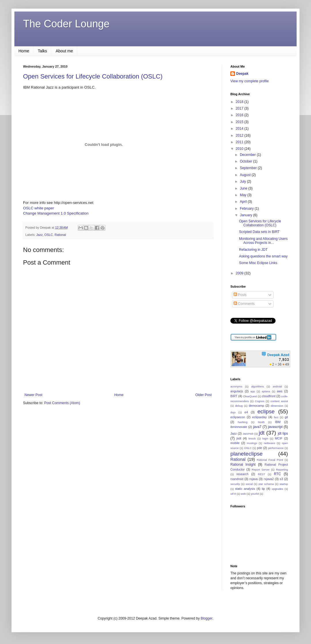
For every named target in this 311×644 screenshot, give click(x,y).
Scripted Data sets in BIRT (259, 232)
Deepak (242, 74)
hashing (243, 422)
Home (24, 51)
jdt (261, 433)
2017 (240, 108)
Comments (244, 304)
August (246, 175)
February (247, 209)
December (248, 155)
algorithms (257, 386)
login (265, 438)
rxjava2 (269, 479)
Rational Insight (243, 465)
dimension (277, 406)
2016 (240, 115)
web (243, 494)
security (235, 484)
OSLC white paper (39, 208)
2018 (240, 102)
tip (263, 489)
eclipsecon (238, 417)
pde (259, 448)
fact (276, 417)
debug (239, 406)
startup (284, 484)
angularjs (237, 391)
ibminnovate (239, 427)
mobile (235, 443)
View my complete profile (250, 81)
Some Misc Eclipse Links (258, 263)
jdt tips (283, 433)
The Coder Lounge (66, 24)
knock (252, 438)
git (286, 417)
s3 (281, 479)
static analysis (245, 489)
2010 (240, 149)
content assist (279, 401)
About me (64, 51)
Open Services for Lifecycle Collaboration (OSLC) (93, 76)
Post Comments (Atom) (62, 403)
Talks (42, 51)
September (249, 168)
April (244, 202)
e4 (246, 412)
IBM (278, 422)
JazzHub (248, 434)
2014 (240, 129)
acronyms (236, 386)
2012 (240, 135)
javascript (275, 427)
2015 (240, 122)
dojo (233, 412)
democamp (256, 406)
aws (279, 391)
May (244, 195)
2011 (240, 142)
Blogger (207, 618)
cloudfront (269, 396)
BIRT (234, 396)
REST (261, 474)
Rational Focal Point (270, 460)
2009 (240, 273)
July (243, 181)
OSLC (49, 235)
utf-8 (233, 494)
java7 (257, 427)
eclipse (266, 411)
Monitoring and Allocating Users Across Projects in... (263, 241)
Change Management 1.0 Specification (56, 213)
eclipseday (259, 417)
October (246, 161)
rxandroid (237, 479)
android (277, 386)
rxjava (254, 479)
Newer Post (33, 395)
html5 (261, 422)
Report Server (261, 470)
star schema (266, 484)
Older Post (203, 395)
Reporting (282, 470)
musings (252, 443)
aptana (266, 391)
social (249, 484)
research (242, 474)
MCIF (278, 438)
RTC (277, 474)
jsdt (239, 438)
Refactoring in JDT (253, 250)
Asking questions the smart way (263, 256)
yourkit (255, 494)
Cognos (260, 401)
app (253, 391)
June (244, 188)
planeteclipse (246, 454)
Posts (240, 295)
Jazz (39, 235)
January (246, 215)
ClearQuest (250, 396)
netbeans (269, 443)
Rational (60, 235)
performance (276, 448)
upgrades (278, 489)
